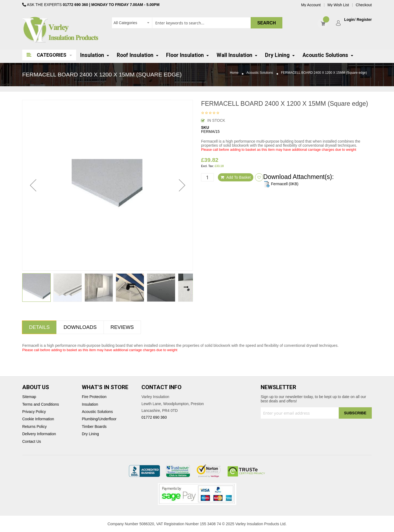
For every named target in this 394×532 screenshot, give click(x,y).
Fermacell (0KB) (281, 184)
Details (39, 327)
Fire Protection (94, 397)
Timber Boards (94, 427)
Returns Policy (34, 427)
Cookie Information (38, 419)
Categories (52, 55)
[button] (33, 185)
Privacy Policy (34, 412)
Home (234, 73)
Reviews (122, 327)
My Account (311, 5)
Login (349, 20)
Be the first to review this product (210, 113)
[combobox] (197, 23)
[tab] (39, 327)
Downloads (80, 327)
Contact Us (32, 442)
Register (364, 20)
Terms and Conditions (41, 404)
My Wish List (338, 5)
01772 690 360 (75, 5)
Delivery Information (39, 434)
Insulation (90, 404)
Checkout (364, 5)
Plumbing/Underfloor (99, 419)
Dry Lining (90, 434)
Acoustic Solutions (260, 73)
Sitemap (29, 397)
